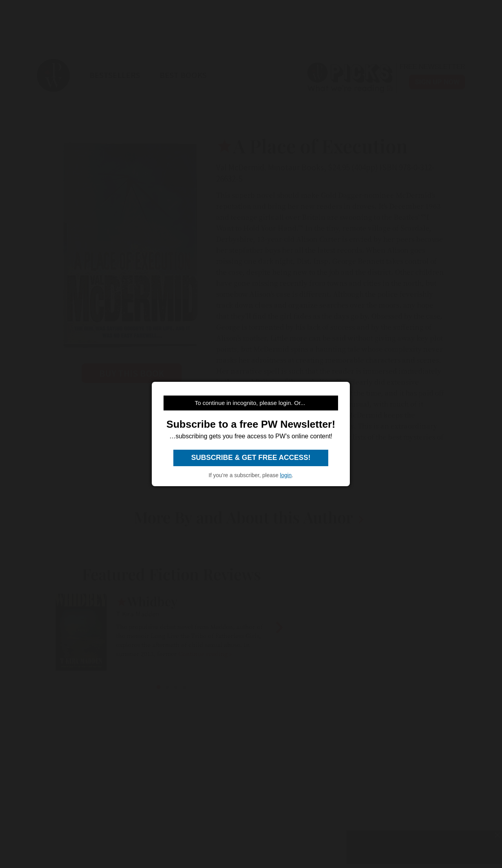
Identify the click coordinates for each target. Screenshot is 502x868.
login (286, 475)
